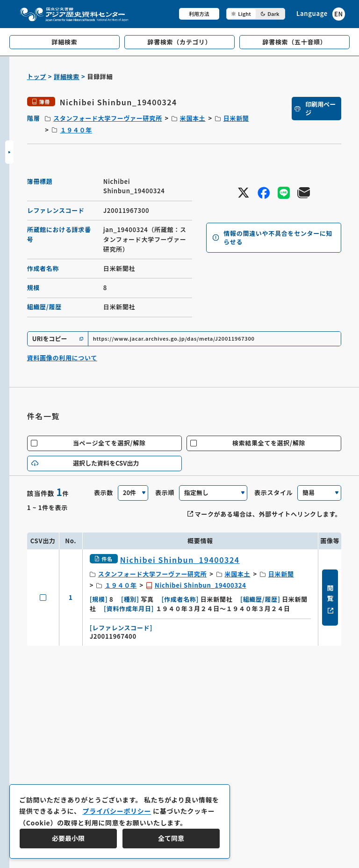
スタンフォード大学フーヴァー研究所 (108, 118)
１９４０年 (76, 130)
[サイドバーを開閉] (9, 152)
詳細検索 (67, 77)
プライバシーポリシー (117, 811)
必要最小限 (68, 838)
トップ (37, 77)
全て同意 (171, 838)
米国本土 (193, 118)
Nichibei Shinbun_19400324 (201, 585)
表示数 (104, 492)
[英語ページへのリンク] (321, 14)
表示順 (165, 492)
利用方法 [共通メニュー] (199, 14)
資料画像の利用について (62, 358)
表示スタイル (273, 492)
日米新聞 (236, 118)
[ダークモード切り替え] (256, 14)
